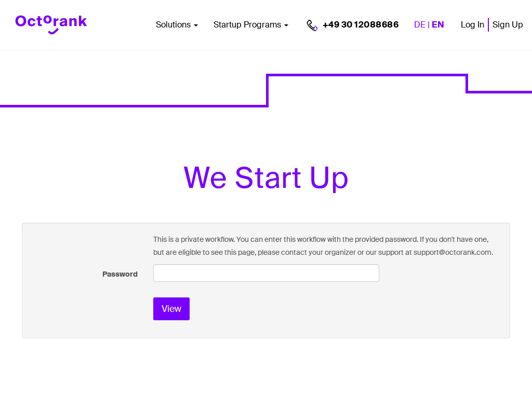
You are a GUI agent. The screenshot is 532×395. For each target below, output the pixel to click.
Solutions (177, 25)
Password (120, 274)
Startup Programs (251, 25)
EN (438, 25)
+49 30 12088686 (361, 25)
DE (420, 25)
